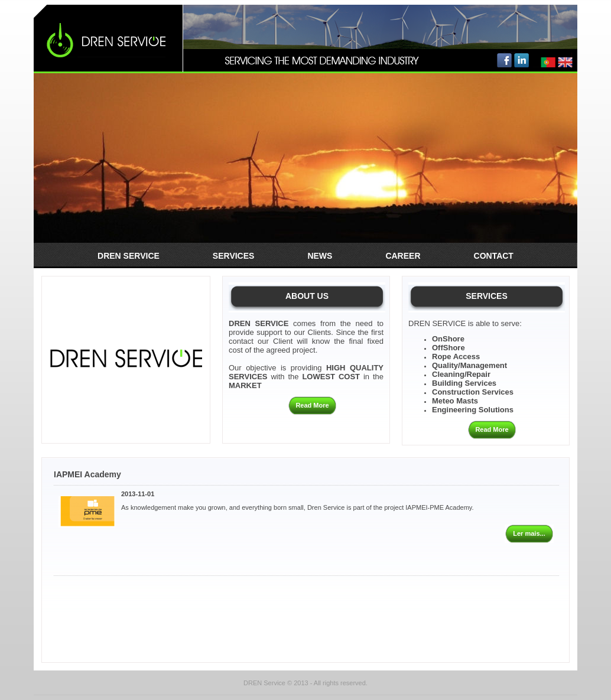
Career (403, 256)
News (320, 256)
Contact (494, 256)
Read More (312, 405)
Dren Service (129, 256)
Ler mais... (529, 533)
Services (234, 256)
